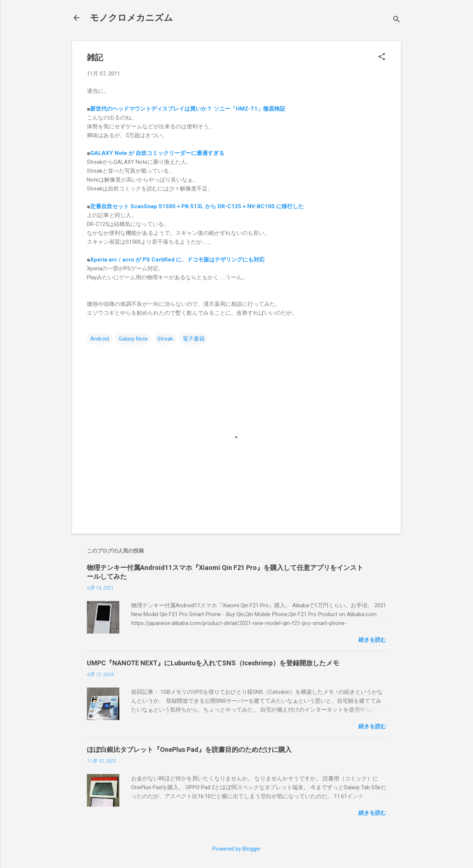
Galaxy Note (133, 339)
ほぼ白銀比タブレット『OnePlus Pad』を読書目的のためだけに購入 (189, 749)
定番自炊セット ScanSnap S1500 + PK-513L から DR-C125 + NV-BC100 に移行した (197, 206)
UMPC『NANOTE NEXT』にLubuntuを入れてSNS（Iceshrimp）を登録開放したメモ (213, 663)
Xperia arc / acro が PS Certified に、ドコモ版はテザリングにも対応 (177, 260)
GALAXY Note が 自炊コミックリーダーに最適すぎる (157, 153)
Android (100, 339)
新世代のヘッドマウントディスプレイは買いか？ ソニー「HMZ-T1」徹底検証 (188, 109)
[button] (382, 57)
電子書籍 (194, 339)
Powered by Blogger (237, 849)
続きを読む (372, 640)
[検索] (397, 20)
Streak (165, 339)
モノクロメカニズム (131, 18)
